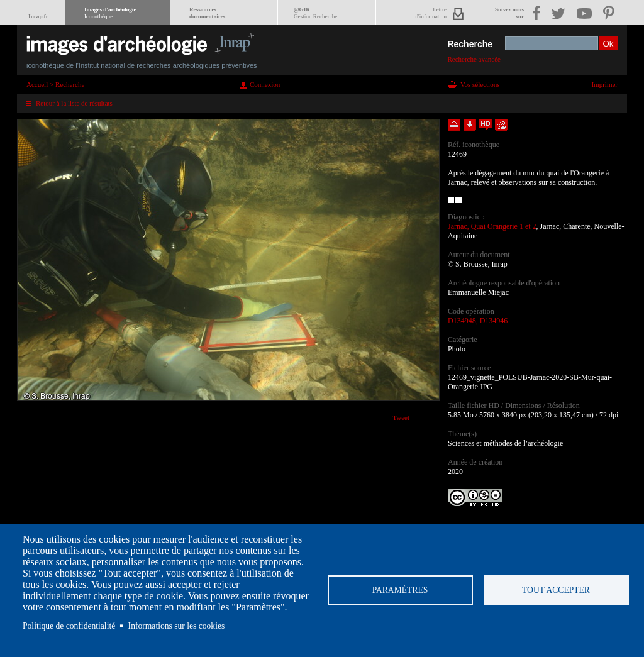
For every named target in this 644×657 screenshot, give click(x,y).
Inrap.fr (38, 16)
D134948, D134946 (478, 321)
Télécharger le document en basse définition (470, 125)
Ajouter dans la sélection (454, 125)
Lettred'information (431, 13)
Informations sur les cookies (177, 626)
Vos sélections (480, 84)
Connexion (265, 84)
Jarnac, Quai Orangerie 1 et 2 (492, 226)
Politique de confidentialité (69, 626)
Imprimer (604, 84)
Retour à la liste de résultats (74, 103)
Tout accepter (556, 590)
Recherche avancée (474, 59)
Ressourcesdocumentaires (207, 13)
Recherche (470, 44)
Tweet (401, 417)
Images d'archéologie (110, 13)
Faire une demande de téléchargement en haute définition (486, 125)
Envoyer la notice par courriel (501, 125)
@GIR (315, 13)
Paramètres (400, 590)
